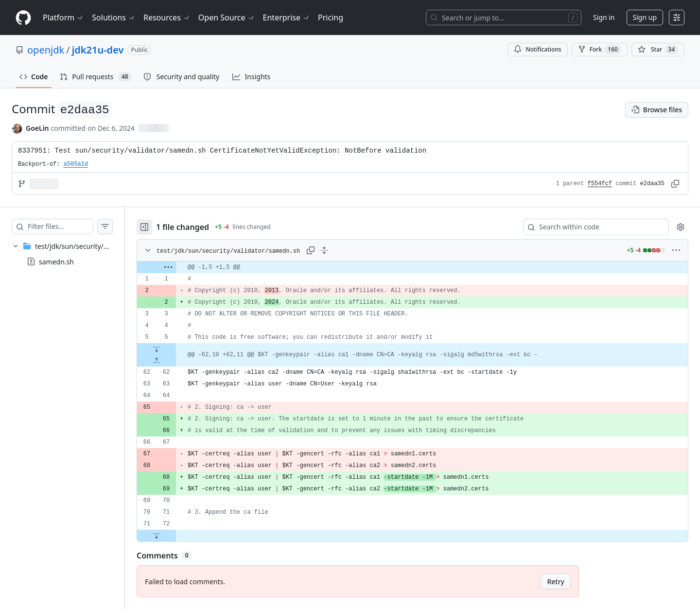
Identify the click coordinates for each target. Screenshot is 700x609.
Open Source (227, 17)
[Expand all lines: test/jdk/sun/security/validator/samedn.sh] (344, 250)
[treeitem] (72, 254)
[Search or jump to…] (504, 17)
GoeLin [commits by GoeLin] (37, 128)
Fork (600, 50)
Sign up (645, 17)
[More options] (676, 250)
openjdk (46, 50)
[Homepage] (23, 18)
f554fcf (600, 184)
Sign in (604, 17)
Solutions (114, 17)
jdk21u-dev (98, 50)
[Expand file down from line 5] (176, 349)
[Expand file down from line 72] (176, 536)
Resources (167, 17)
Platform (63, 17)
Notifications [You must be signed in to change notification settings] (537, 49)
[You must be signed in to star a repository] (658, 50)
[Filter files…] (70, 226)
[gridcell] (422, 267)
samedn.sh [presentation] (56, 262)
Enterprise (287, 17)
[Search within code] (591, 227)
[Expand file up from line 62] (176, 361)
